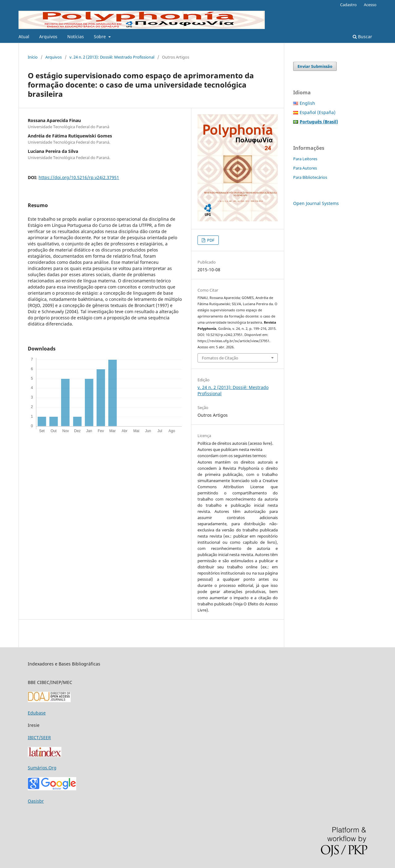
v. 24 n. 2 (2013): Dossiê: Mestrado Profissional (112, 57)
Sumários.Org (42, 768)
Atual (24, 37)
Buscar (362, 37)
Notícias (76, 37)
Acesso (370, 5)
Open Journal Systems (316, 203)
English (307, 103)
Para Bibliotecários (310, 177)
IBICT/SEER (39, 737)
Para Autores (305, 168)
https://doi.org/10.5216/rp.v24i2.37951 (79, 177)
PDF (210, 240)
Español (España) (318, 112)
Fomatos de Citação (220, 358)
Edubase (37, 713)
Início (33, 57)
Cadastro (348, 5)
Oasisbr (36, 801)
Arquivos (48, 37)
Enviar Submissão (315, 66)
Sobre (100, 37)
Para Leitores (305, 159)
